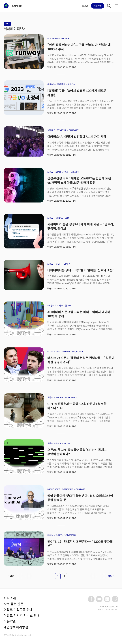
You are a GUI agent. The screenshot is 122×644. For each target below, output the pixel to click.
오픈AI (50, 172)
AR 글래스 (52, 306)
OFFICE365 (68, 489)
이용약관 (10, 621)
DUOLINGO (71, 397)
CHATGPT (74, 130)
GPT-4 (67, 264)
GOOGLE (65, 38)
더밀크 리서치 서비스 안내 (22, 616)
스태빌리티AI (70, 535)
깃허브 (50, 535)
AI (48, 38)
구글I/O (51, 84)
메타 (61, 306)
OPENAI (66, 352)
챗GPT (59, 264)
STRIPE (51, 130)
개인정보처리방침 (16, 627)
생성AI (58, 443)
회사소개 (10, 598)
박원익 (50, 67)
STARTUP (62, 130)
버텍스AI (71, 84)
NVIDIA (55, 38)
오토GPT (75, 172)
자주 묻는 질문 (14, 604)
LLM (67, 218)
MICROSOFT (78, 352)
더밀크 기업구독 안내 (18, 610)
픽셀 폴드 (61, 84)
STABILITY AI (62, 172)
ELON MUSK (54, 352)
